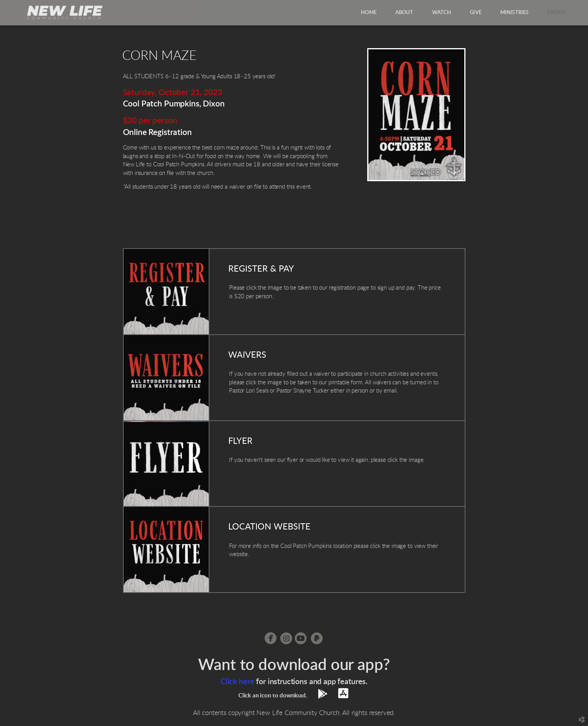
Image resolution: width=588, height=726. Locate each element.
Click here (237, 682)
